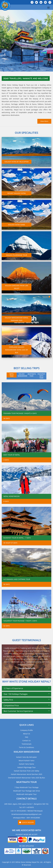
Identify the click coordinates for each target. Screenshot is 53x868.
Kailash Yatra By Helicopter (27, 757)
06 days (7, 584)
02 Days (7, 626)
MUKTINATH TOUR (32, 375)
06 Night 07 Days (10, 543)
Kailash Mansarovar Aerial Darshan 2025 (27, 774)
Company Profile (27, 730)
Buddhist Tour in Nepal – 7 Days (17, 538)
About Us (27, 734)
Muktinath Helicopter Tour (27, 794)
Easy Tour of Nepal (12, 455)
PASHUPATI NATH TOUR (41, 376)
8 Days (6, 501)
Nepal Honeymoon (11, 496)
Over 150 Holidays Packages (16, 694)
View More (44, 121)
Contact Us (26, 741)
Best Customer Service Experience (18, 711)
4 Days (6, 460)
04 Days (7, 418)
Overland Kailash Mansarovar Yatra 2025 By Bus (27, 778)
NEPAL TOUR (12, 375)
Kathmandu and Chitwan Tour (17, 579)
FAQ (27, 737)
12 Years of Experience (13, 688)
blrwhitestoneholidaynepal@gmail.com (26, 814)
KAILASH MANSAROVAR (22, 375)
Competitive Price (11, 705)
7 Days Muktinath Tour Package (26, 787)
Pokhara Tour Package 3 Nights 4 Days (20, 413)
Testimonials (27, 744)
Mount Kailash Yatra (26, 761)
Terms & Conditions (26, 747)
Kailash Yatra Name (26, 764)
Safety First (8, 700)
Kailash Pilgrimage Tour (27, 767)
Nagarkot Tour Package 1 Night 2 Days (20, 621)
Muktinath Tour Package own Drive (27, 791)
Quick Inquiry (27, 822)
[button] (3, 41)
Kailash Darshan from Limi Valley (27, 771)
